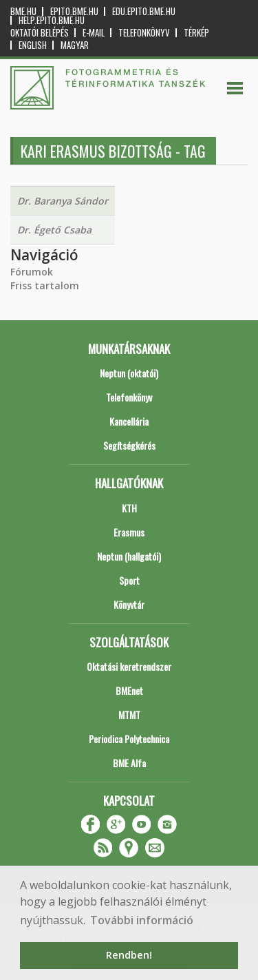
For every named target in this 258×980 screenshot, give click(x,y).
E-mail (94, 33)
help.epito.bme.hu (52, 20)
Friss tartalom (45, 285)
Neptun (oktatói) (129, 373)
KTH (129, 508)
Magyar (75, 45)
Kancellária (129, 421)
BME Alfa (129, 763)
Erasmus (129, 532)
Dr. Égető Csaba (54, 230)
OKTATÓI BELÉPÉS (40, 33)
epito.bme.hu (74, 11)
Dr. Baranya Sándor (63, 201)
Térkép (196, 33)
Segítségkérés (129, 445)
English (33, 45)
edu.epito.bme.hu (144, 11)
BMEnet (129, 690)
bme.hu (23, 11)
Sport (129, 580)
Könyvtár (129, 604)
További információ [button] (142, 920)
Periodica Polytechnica (129, 739)
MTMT (129, 715)
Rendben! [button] (129, 955)
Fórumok (32, 272)
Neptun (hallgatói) (129, 556)
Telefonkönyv (144, 33)
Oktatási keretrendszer (129, 666)
